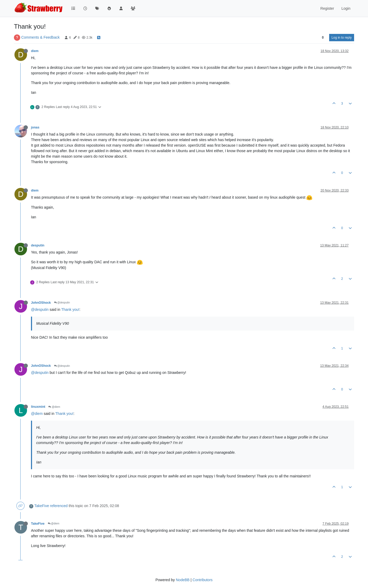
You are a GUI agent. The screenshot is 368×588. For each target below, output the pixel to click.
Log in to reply (342, 38)
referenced (59, 506)
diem (35, 51)
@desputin (62, 303)
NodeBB (183, 580)
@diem (54, 407)
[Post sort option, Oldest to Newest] (323, 38)
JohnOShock (41, 303)
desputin (38, 245)
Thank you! (70, 310)
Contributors (203, 580)
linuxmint (38, 407)
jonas (35, 127)
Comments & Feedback (40, 37)
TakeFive (42, 506)
